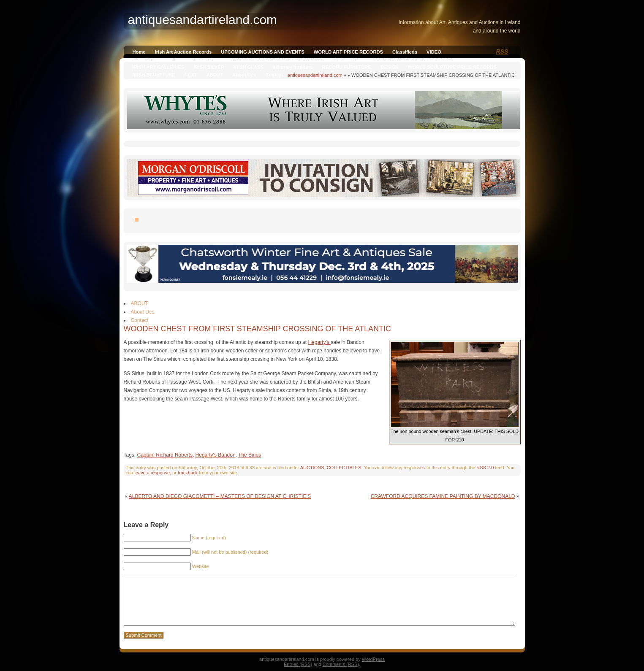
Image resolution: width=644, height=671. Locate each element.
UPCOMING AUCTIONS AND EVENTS (262, 52)
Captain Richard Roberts (165, 455)
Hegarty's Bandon (216, 455)
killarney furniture (293, 67)
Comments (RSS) (341, 664)
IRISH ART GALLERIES (159, 67)
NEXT (191, 75)
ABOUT (215, 75)
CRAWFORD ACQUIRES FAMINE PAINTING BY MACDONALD (443, 496)
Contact (274, 75)
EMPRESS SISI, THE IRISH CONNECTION (277, 60)
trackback (188, 473)
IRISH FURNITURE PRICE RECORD (413, 60)
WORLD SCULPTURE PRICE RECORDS (452, 67)
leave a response (152, 473)
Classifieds (405, 52)
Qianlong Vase (348, 60)
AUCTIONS (312, 468)
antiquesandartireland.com (315, 75)
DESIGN (390, 67)
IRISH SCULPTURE (154, 75)
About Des (244, 75)
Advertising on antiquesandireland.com (177, 60)
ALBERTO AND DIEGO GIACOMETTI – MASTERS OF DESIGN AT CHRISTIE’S (220, 496)
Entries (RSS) (298, 664)
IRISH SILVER (209, 67)
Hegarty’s (319, 342)
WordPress (373, 659)
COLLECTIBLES (344, 468)
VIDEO (434, 52)
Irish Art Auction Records (183, 52)
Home (139, 52)
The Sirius (250, 455)
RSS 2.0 (485, 468)
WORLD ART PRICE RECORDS (348, 52)
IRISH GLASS (249, 67)
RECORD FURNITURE (347, 67)
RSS (502, 51)
